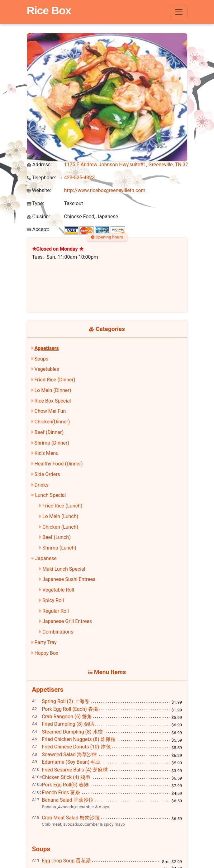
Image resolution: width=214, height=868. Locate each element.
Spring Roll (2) (65, 701)
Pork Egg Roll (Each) (70, 709)
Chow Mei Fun (50, 411)
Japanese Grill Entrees (67, 621)
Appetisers (46, 348)
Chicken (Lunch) (60, 527)
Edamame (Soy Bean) (71, 762)
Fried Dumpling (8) (68, 724)
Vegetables (47, 369)
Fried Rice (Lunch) (62, 506)
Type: (36, 203)
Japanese (46, 558)
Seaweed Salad (69, 755)
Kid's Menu (46, 453)
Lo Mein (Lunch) (60, 516)
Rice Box (49, 10)
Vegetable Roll (58, 590)
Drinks (41, 485)
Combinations (58, 632)
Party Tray (45, 642)
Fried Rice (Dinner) (55, 380)
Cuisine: (38, 217)
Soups (41, 359)
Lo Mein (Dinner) (53, 390)
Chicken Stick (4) (66, 777)
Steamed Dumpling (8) (72, 732)
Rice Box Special (52, 401)
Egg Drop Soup (66, 861)
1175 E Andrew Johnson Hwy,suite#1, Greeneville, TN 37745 (131, 165)
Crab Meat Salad (71, 818)
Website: (39, 190)
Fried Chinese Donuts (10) (76, 747)
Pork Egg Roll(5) (65, 785)
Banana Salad (68, 800)
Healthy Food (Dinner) (58, 464)
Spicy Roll (53, 600)
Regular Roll (56, 611)
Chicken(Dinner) (52, 422)
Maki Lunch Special (64, 569)
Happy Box (46, 653)
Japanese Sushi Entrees (69, 579)
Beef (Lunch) (57, 537)
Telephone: (41, 178)
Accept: (38, 229)
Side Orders (47, 474)
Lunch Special (50, 495)
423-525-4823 (80, 178)
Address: (39, 165)
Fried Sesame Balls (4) (75, 770)
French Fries (61, 793)
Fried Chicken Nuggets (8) (78, 739)
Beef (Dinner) (49, 432)
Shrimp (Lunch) (59, 548)
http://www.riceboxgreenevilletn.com (105, 190)
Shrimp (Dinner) (52, 443)
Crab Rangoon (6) (67, 717)
